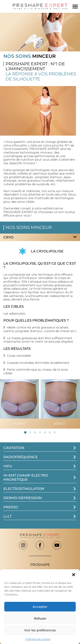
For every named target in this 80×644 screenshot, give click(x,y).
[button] (74, 575)
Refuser (40, 618)
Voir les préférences (40, 630)
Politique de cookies (38, 639)
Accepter (40, 607)
